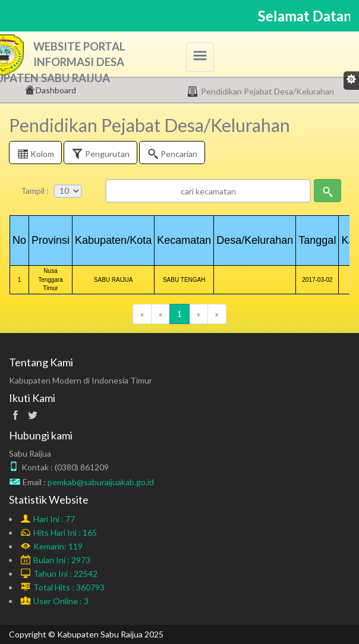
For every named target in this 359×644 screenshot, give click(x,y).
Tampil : (35, 191)
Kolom (35, 155)
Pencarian (172, 155)
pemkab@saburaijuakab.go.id (101, 482)
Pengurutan (100, 155)
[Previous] (142, 314)
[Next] (199, 314)
